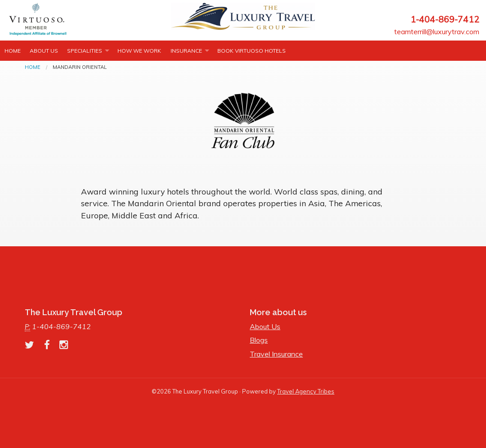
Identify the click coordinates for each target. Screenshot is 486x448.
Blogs (259, 340)
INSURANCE (186, 51)
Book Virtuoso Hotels (252, 51)
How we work (139, 51)
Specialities (85, 51)
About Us (44, 51)
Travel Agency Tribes (306, 391)
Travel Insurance (276, 354)
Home (13, 51)
